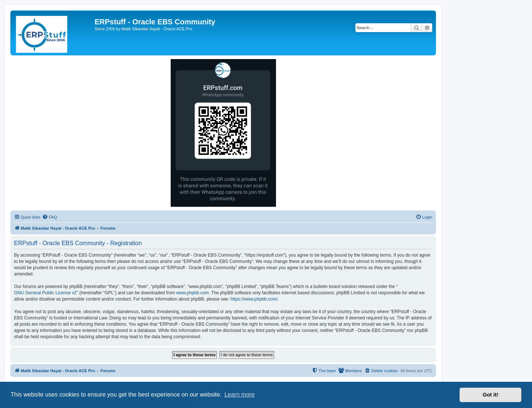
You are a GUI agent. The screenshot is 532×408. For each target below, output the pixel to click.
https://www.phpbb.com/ (254, 299)
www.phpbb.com (192, 293)
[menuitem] (50, 217)
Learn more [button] (239, 395)
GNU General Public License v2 (45, 293)
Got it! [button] (491, 395)
